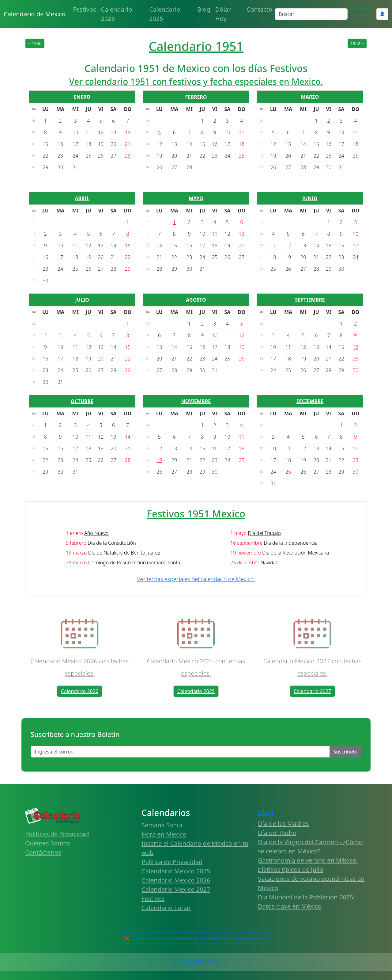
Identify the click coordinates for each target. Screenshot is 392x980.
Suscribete (345, 752)
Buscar (362, 14)
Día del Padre (277, 833)
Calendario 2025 (165, 14)
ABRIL (82, 198)
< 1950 (35, 43)
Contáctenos (43, 852)
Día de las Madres (283, 824)
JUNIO (310, 198)
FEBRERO (196, 97)
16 (356, 347)
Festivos (84, 9)
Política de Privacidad (172, 862)
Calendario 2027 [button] (312, 691)
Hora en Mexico (164, 834)
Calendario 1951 (196, 46)
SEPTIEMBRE (310, 300)
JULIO (82, 300)
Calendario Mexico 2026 (176, 880)
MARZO (310, 97)
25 (356, 156)
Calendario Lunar (166, 908)
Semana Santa (162, 825)
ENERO (82, 97)
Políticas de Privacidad (57, 834)
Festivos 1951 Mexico (196, 514)
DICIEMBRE (310, 401)
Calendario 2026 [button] (80, 691)
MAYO (196, 198)
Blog (204, 9)
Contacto (259, 9)
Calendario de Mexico (35, 14)
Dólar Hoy (223, 14)
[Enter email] (180, 752)
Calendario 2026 (117, 14)
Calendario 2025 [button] (196, 691)
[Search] (311, 14)
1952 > (357, 43)
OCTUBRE (82, 401)
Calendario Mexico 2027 (176, 889)
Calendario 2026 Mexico (196, 962)
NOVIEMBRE (196, 401)
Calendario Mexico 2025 (176, 871)
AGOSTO (196, 300)
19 (273, 156)
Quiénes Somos (47, 843)
